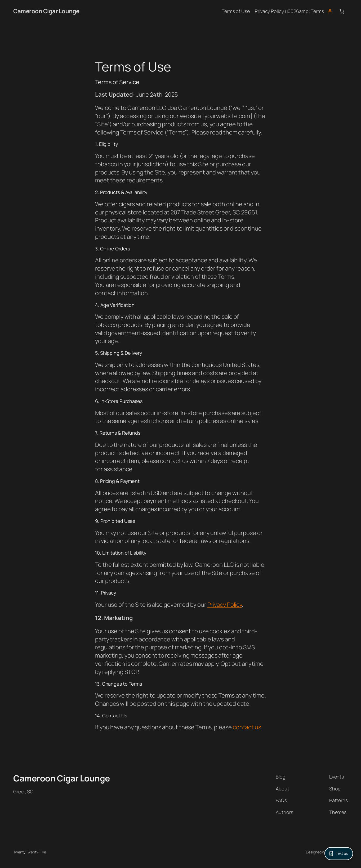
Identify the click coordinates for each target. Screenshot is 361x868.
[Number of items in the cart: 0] (342, 11)
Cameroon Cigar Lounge (46, 11)
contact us (247, 727)
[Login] (330, 11)
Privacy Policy (225, 605)
